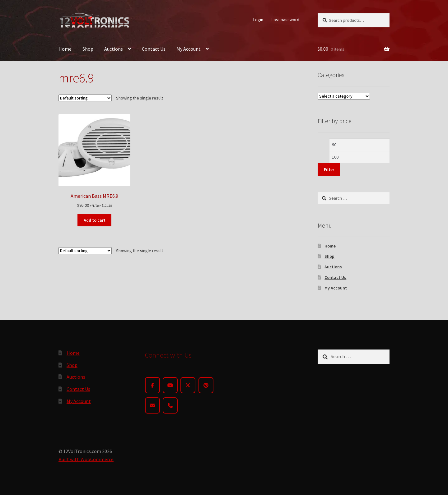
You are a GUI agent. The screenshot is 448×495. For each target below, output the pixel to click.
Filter (329, 169)
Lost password (285, 20)
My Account (189, 49)
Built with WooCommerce (86, 459)
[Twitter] (188, 385)
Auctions (114, 49)
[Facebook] (152, 385)
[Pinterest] (206, 385)
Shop (88, 49)
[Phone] (170, 405)
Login (258, 20)
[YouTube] (170, 385)
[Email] (152, 405)
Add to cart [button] (95, 220)
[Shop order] (85, 98)
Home (65, 49)
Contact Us (154, 49)
